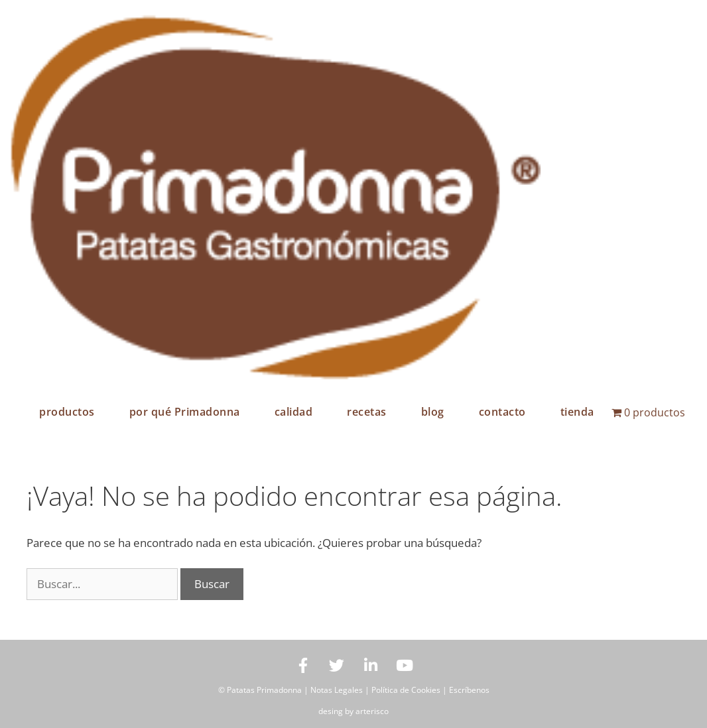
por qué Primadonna (185, 412)
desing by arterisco (353, 711)
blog (433, 412)
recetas (367, 412)
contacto (502, 412)
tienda (577, 412)
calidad (294, 412)
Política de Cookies (406, 690)
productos (67, 412)
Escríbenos (469, 690)
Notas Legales (337, 690)
